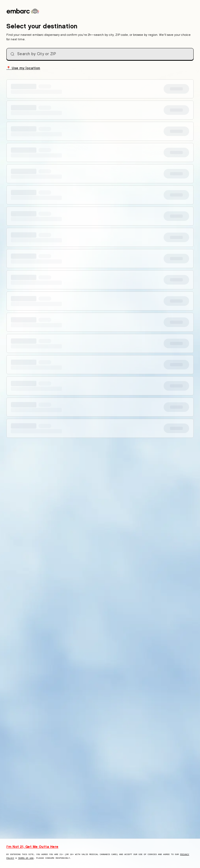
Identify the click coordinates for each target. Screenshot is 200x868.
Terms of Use (26, 858)
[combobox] (100, 54)
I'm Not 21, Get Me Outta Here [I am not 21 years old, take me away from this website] (32, 847)
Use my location (23, 68)
